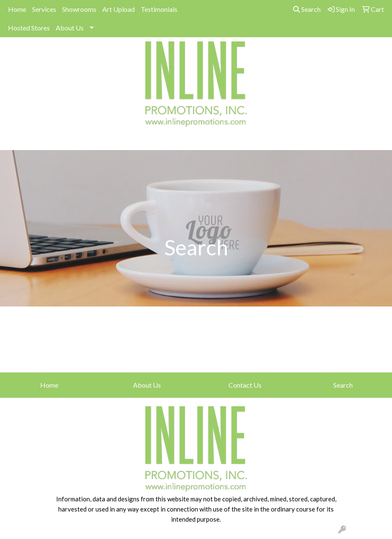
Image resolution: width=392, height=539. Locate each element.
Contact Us (245, 385)
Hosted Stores (29, 28)
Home (17, 9)
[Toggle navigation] (13, 141)
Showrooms (79, 9)
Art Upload (118, 9)
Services (44, 9)
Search (307, 9)
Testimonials (159, 9)
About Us (70, 28)
